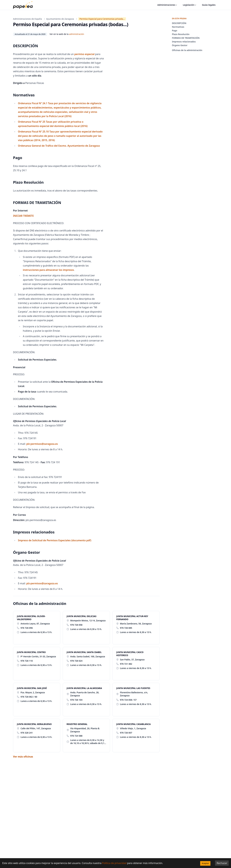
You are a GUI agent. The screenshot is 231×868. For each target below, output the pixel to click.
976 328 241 (27, 733)
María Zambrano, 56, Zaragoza (136, 624)
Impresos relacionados (184, 42)
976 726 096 (27, 628)
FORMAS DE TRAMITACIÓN (186, 38)
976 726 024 (76, 661)
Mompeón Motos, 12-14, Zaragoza (88, 620)
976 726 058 (76, 625)
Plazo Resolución (181, 34)
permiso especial (84, 54)
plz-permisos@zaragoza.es (42, 444)
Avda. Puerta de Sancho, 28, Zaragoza (85, 694)
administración (77, 34)
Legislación (190, 5)
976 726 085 (126, 628)
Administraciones (167, 5)
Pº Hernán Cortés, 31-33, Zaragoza (38, 656)
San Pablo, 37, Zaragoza (132, 660)
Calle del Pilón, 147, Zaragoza (36, 728)
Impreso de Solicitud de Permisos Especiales (55, 540)
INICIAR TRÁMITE (23, 216)
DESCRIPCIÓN (179, 23)
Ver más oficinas (23, 757)
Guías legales (209, 5)
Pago (175, 31)
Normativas (178, 27)
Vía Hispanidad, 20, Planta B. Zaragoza (85, 730)
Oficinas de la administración (187, 50)
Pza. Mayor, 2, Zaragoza (33, 692)
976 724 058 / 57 (128, 700)
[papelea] (24, 5)
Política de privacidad (114, 863)
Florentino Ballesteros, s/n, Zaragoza (134, 694)
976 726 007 (126, 733)
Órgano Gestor (180, 45)
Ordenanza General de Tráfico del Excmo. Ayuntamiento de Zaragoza (59, 146)
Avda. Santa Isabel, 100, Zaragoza (88, 656)
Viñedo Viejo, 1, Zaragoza (133, 728)
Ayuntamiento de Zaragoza (60, 19)
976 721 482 (126, 664)
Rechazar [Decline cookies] (222, 863)
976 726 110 (27, 661)
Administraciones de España (27, 19)
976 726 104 (76, 700)
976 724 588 (76, 736)
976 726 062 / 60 (29, 697)
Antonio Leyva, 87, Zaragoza (35, 624)
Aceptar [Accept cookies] (205, 863)
